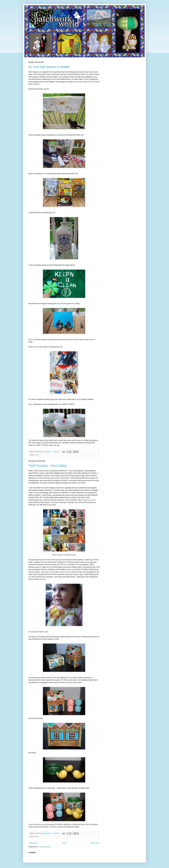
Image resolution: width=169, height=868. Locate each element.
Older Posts (95, 843)
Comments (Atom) (44, 847)
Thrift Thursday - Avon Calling (47, 466)
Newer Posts (34, 843)
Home (64, 843)
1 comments (56, 833)
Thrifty (36, 455)
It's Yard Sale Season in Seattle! (49, 67)
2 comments (56, 452)
